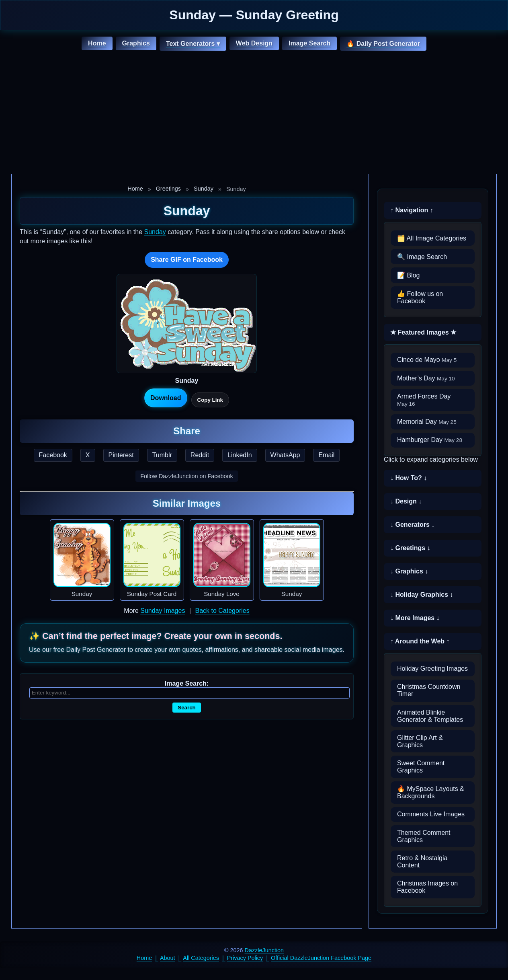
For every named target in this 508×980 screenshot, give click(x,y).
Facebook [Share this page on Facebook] (53, 455)
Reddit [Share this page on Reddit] (200, 455)
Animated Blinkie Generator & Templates (430, 716)
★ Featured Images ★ (423, 332)
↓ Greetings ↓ (410, 548)
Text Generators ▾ (193, 44)
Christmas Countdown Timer (429, 690)
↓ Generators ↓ (412, 525)
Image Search (309, 43)
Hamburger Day (430, 440)
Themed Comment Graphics (424, 836)
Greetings (168, 189)
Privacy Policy (245, 958)
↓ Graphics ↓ (409, 571)
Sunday (204, 189)
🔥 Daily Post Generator (383, 44)
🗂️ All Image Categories (432, 238)
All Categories (201, 958)
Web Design (254, 43)
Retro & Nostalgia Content (422, 862)
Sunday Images (163, 611)
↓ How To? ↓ (409, 478)
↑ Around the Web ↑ (420, 641)
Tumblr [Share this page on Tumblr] (162, 455)
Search (186, 708)
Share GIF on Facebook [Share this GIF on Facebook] (187, 260)
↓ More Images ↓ (415, 618)
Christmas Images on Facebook (427, 887)
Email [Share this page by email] (326, 455)
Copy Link (210, 400)
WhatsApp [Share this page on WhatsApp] (285, 455)
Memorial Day (427, 422)
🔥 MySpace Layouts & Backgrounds (431, 792)
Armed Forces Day (424, 400)
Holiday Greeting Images (432, 669)
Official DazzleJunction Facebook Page (321, 958)
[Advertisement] (254, 113)
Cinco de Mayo (427, 360)
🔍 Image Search (422, 257)
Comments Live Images (431, 814)
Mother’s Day (426, 378)
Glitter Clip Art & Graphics (420, 741)
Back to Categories (222, 611)
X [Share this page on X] (88, 455)
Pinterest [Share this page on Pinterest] (121, 455)
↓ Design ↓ (406, 501)
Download (166, 398)
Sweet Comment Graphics (421, 767)
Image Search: (187, 683)
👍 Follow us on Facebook (420, 297)
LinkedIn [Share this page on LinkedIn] (240, 455)
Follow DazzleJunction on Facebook (186, 476)
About (168, 958)
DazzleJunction (264, 950)
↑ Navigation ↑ (412, 210)
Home (97, 43)
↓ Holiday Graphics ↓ (422, 595)
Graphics (136, 43)
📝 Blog (408, 275)
